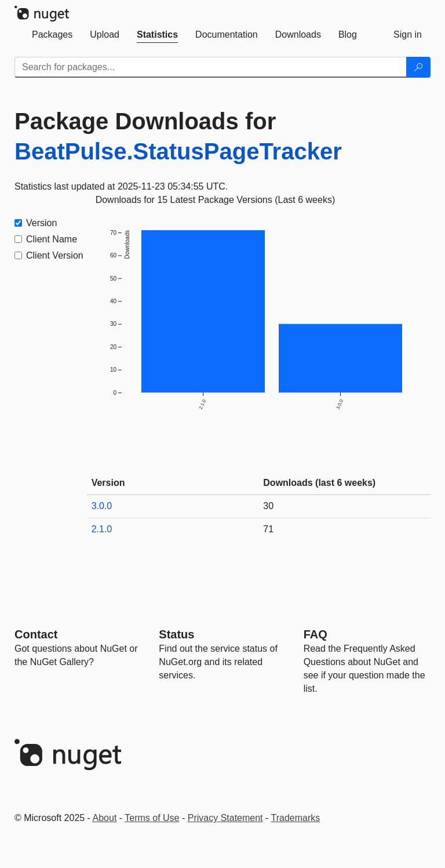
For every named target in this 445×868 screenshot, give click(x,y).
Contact (36, 634)
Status (176, 634)
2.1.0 (102, 529)
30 (268, 506)
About (105, 818)
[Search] (418, 67)
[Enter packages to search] (211, 67)
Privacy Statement (225, 818)
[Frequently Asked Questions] (315, 634)
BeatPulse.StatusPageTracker (178, 151)
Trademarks (296, 818)
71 (268, 529)
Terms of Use (152, 818)
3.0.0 (102, 506)
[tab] (52, 35)
